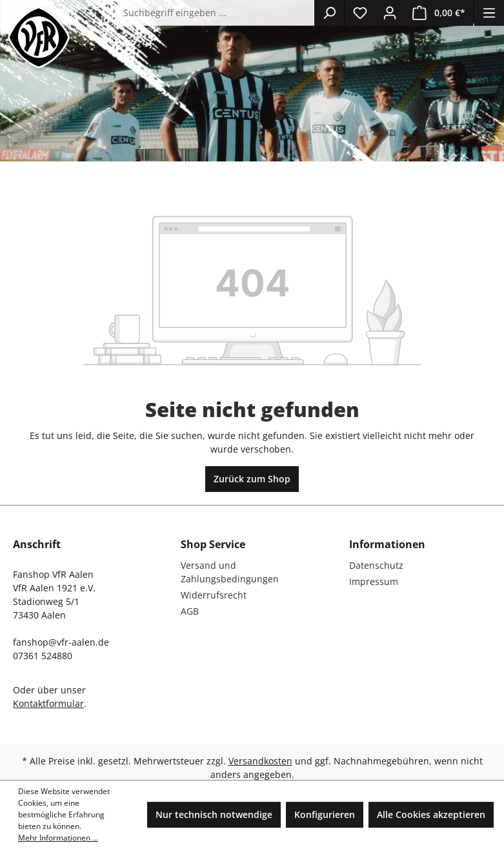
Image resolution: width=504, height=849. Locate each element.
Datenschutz (376, 565)
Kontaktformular (48, 703)
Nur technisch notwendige (214, 814)
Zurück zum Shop (252, 479)
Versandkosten (260, 761)
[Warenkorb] (439, 13)
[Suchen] (329, 13)
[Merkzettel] (360, 13)
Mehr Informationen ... (58, 838)
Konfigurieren (325, 814)
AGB (190, 611)
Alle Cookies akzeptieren (431, 814)
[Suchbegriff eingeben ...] (216, 13)
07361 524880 (43, 656)
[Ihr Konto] (390, 13)
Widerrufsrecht (214, 595)
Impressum (374, 581)
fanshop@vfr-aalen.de (61, 642)
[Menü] (489, 13)
